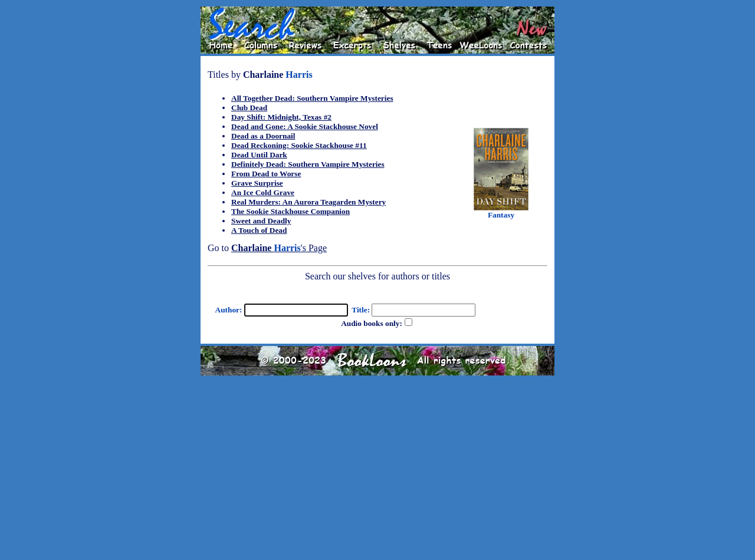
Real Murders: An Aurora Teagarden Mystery (308, 202)
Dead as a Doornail (263, 136)
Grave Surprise (257, 183)
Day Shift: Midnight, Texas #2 (281, 117)
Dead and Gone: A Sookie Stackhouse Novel (305, 126)
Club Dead (249, 108)
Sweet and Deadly (261, 221)
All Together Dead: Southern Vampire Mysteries (312, 98)
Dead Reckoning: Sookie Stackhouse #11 (299, 145)
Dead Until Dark (259, 155)
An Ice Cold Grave (263, 192)
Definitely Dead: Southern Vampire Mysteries (308, 164)
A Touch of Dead (259, 230)
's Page (279, 248)
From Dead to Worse (266, 174)
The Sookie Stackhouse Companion (290, 211)
